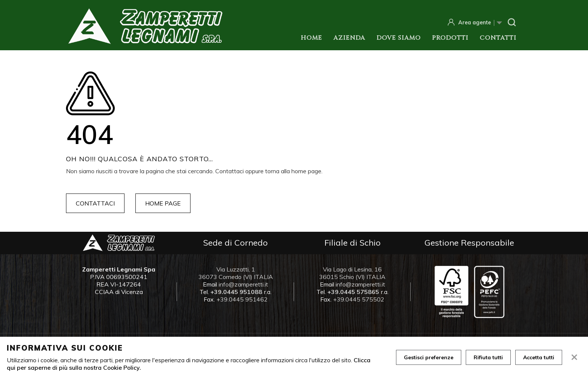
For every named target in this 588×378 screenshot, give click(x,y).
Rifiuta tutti (488, 357)
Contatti (498, 38)
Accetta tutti (539, 357)
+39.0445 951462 (242, 299)
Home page (163, 203)
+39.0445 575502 (359, 299)
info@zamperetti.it (243, 284)
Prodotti (450, 38)
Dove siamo (399, 38)
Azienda (349, 38)
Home (311, 38)
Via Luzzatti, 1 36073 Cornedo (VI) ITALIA (236, 273)
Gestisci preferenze (429, 357)
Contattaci (95, 203)
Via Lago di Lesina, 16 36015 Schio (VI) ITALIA (352, 273)
